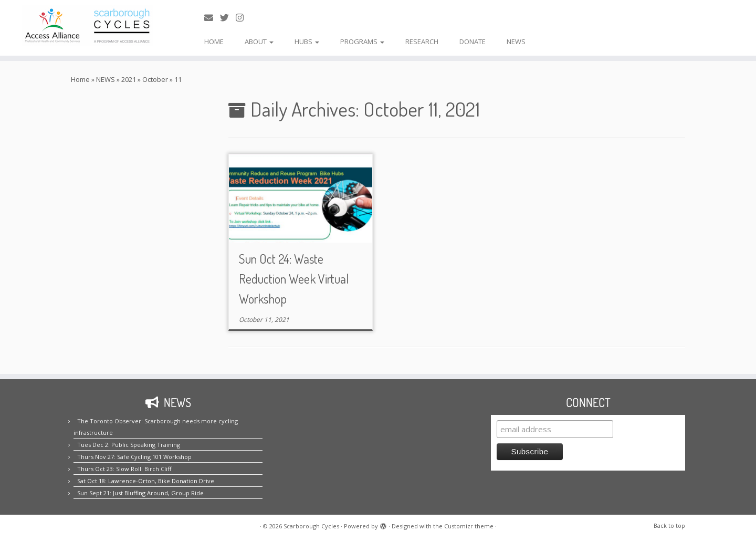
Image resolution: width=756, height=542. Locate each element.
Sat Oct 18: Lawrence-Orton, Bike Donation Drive (146, 481)
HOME (214, 41)
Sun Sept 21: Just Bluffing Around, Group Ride (140, 493)
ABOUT (259, 41)
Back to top (669, 525)
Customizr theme (469, 526)
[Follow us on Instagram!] (243, 18)
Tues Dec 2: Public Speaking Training (129, 445)
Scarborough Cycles (311, 526)
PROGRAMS (362, 41)
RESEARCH (422, 41)
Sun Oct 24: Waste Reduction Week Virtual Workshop (294, 279)
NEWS (516, 41)
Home (80, 79)
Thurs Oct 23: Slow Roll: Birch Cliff (124, 469)
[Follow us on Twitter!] (228, 18)
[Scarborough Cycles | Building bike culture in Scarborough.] (87, 26)
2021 (129, 79)
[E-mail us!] (212, 18)
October (155, 79)
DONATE (472, 41)
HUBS (307, 41)
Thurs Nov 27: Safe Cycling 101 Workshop (134, 457)
